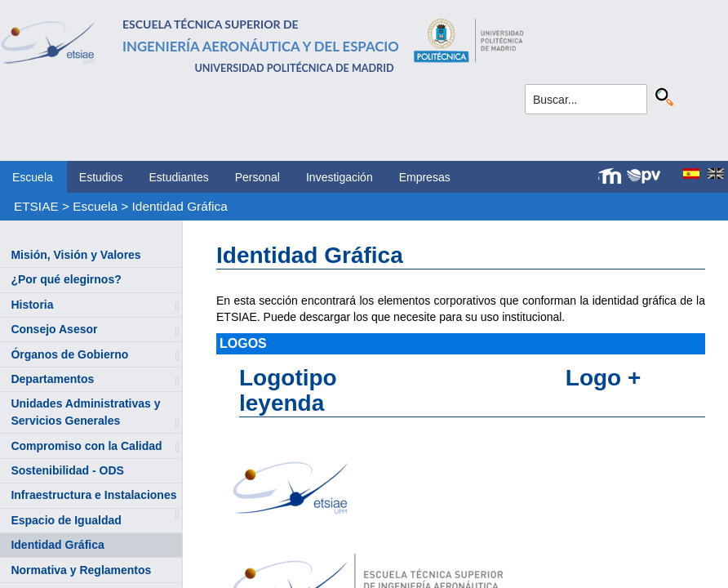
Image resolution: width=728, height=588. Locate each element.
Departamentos (52, 379)
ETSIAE (36, 206)
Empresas (425, 177)
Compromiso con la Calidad (86, 446)
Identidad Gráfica (180, 206)
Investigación (340, 177)
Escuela (33, 177)
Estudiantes (179, 177)
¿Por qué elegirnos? (66, 279)
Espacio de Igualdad (66, 520)
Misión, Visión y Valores (75, 255)
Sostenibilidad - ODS (67, 470)
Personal (257, 177)
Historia (32, 305)
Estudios (101, 177)
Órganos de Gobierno (69, 354)
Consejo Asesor (54, 329)
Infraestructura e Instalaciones (93, 495)
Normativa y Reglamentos (81, 570)
